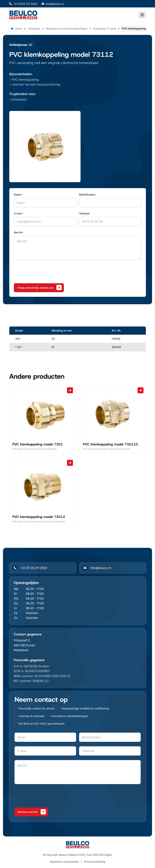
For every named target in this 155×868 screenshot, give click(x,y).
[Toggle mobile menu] (142, 15)
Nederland (21, 650)
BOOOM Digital (103, 855)
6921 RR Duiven (25, 645)
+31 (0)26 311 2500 (23, 4)
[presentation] (42, 272)
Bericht (18, 232)
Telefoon (84, 213)
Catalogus (34, 28)
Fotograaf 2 (22, 640)
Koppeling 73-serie (105, 28)
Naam (19, 195)
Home (16, 28)
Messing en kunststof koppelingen (67, 28)
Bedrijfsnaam (87, 195)
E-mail (19, 214)
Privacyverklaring (95, 862)
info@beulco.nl (53, 4)
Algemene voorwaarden (64, 862)
